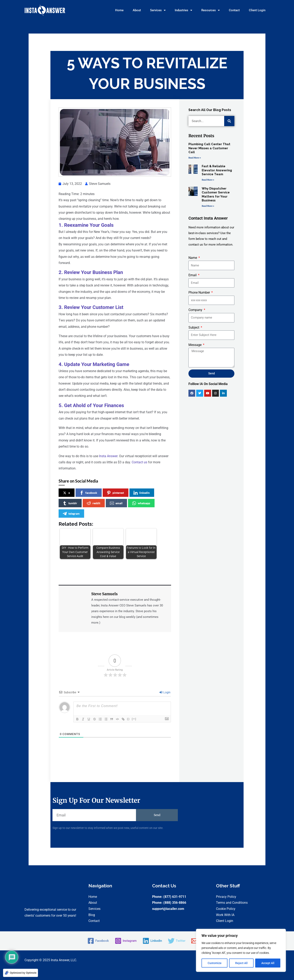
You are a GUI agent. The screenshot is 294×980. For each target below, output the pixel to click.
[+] (134, 719)
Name (193, 258)
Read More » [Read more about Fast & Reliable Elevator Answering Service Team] (208, 180)
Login (165, 692)
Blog (92, 915)
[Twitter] (178, 941)
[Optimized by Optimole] (21, 973)
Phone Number (200, 292)
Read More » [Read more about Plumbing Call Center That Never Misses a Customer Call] (195, 158)
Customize (215, 963)
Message (195, 345)
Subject (194, 327)
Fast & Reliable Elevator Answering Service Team (217, 170)
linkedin (142, 493)
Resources (210, 10)
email (116, 503)
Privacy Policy (226, 897)
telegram (71, 514)
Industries (183, 10)
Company (196, 310)
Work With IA (225, 915)
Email (193, 275)
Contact (234, 10)
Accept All (268, 963)
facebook (88, 493)
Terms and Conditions (232, 903)
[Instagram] (125, 941)
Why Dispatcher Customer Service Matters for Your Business (216, 195)
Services (158, 10)
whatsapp (141, 503)
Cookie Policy (226, 909)
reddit (94, 503)
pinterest (115, 493)
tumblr (70, 503)
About (137, 10)
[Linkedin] (153, 941)
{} (128, 719)
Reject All (241, 963)
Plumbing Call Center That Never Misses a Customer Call (209, 148)
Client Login (257, 10)
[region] (241, 950)
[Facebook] (96, 941)
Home (119, 10)
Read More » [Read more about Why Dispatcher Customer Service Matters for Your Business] (208, 206)
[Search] (229, 121)
